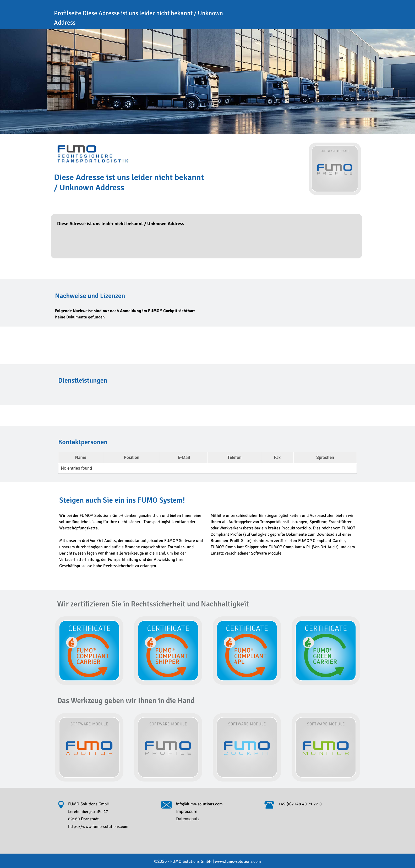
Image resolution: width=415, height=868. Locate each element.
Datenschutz (188, 819)
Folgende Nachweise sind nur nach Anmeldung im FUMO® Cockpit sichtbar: (125, 311)
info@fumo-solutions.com (199, 804)
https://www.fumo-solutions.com (98, 827)
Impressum (187, 812)
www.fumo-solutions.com (233, 861)
